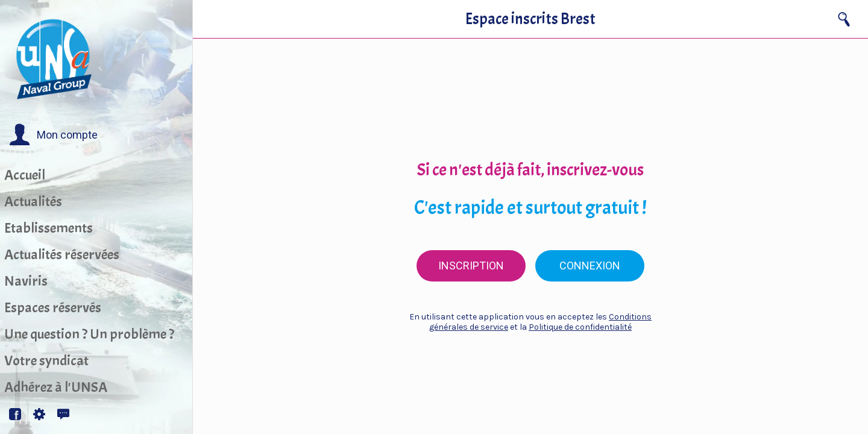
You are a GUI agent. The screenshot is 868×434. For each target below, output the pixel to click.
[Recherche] (844, 19)
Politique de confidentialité (580, 327)
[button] (53, 135)
